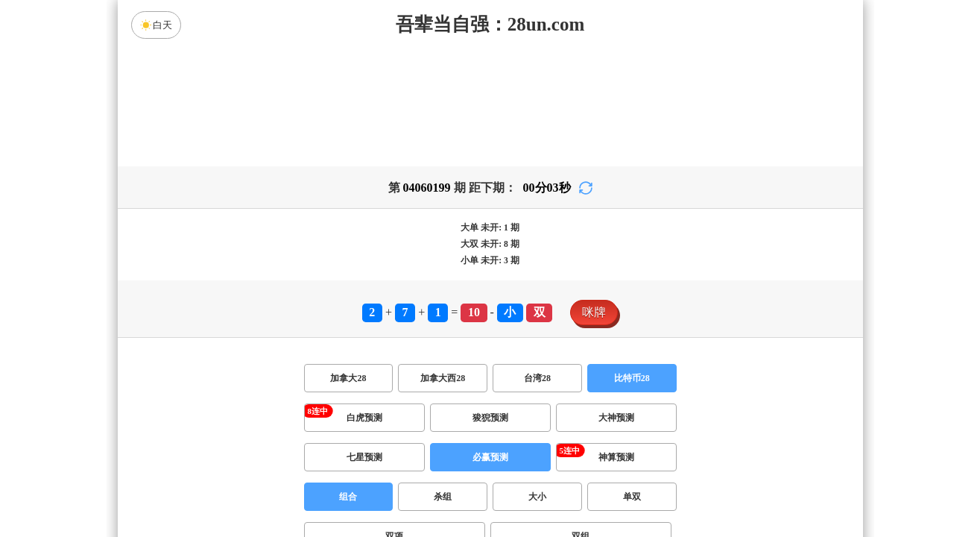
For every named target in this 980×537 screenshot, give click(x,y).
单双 (632, 497)
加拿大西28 (443, 378)
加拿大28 (348, 378)
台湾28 (537, 378)
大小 (537, 497)
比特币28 (632, 378)
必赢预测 (490, 457)
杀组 (443, 497)
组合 (348, 497)
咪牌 (594, 312)
